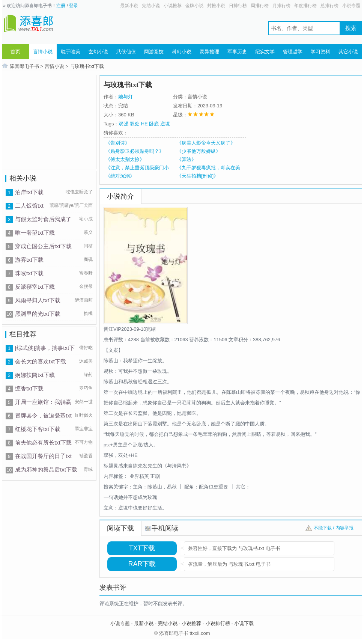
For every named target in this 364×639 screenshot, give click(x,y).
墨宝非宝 (84, 429)
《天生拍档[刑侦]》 (198, 176)
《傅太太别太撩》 (125, 159)
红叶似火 (84, 415)
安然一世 (84, 402)
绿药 (88, 375)
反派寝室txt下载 (35, 287)
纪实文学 (265, 52)
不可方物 (84, 442)
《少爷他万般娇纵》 (199, 151)
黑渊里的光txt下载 (38, 314)
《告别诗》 (118, 143)
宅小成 (86, 219)
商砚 (88, 259)
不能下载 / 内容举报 (334, 528)
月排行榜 (281, 6)
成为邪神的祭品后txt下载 (46, 469)
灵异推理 (209, 52)
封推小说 (216, 6)
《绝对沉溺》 (120, 176)
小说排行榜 (218, 623)
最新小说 (129, 6)
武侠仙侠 (126, 52)
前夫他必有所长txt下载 (43, 442)
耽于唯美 (71, 52)
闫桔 (88, 246)
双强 (123, 124)
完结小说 (151, 6)
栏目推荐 (23, 334)
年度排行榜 (305, 6)
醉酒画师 (84, 300)
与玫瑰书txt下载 (87, 66)
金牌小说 (194, 6)
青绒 (88, 469)
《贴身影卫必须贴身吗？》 (135, 151)
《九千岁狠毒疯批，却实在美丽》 (208, 168)
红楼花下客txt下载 (38, 429)
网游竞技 (154, 52)
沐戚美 (86, 361)
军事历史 (237, 52)
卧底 (154, 124)
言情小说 (43, 52)
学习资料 (320, 52)
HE (144, 124)
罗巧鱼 (86, 388)
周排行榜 (260, 6)
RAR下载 (142, 564)
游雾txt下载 (29, 260)
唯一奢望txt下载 (35, 233)
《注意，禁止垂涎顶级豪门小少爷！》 (137, 168)
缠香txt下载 (29, 388)
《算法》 (187, 159)
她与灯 (126, 97)
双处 (135, 124)
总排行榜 (329, 6)
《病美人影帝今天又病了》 (206, 143)
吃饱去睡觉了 (79, 192)
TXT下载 (142, 548)
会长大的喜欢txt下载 (41, 361)
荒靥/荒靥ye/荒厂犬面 (71, 205)
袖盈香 (86, 456)
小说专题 (351, 6)
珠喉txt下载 (29, 273)
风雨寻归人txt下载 (38, 300)
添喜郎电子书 (24, 66)
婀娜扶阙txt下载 (35, 375)
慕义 (88, 232)
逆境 (165, 124)
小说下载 (244, 623)
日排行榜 (238, 6)
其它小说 (348, 52)
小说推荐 (173, 6)
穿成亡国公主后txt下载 (43, 246)
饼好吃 (86, 348)
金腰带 (86, 286)
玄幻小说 (98, 52)
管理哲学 (293, 52)
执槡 (88, 313)
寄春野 (86, 273)
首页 (15, 52)
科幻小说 (182, 52)
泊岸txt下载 (29, 192)
